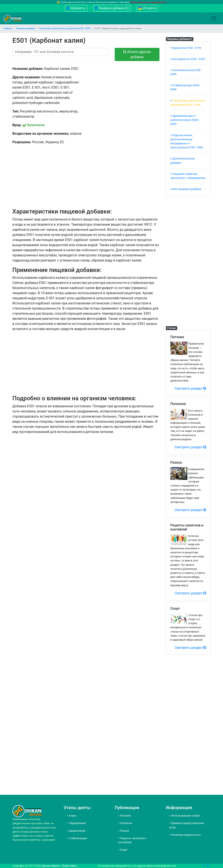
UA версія (147, 8)
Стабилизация (77, 838)
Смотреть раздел (190, 388)
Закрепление (76, 831)
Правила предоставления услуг (187, 825)
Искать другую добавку (137, 54)
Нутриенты (76, 8)
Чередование (76, 823)
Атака (72, 816)
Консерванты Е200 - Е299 (188, 59)
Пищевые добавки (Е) (112, 8)
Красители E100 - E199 (186, 48)
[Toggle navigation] (214, 18)
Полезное (125, 823)
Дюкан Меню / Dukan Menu (60, 866)
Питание (124, 816)
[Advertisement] (124, 93)
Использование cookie (185, 816)
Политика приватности (185, 835)
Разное (124, 831)
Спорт (123, 850)
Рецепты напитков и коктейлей (132, 840)
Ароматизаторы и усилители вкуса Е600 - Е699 (185, 120)
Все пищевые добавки (186, 189)
